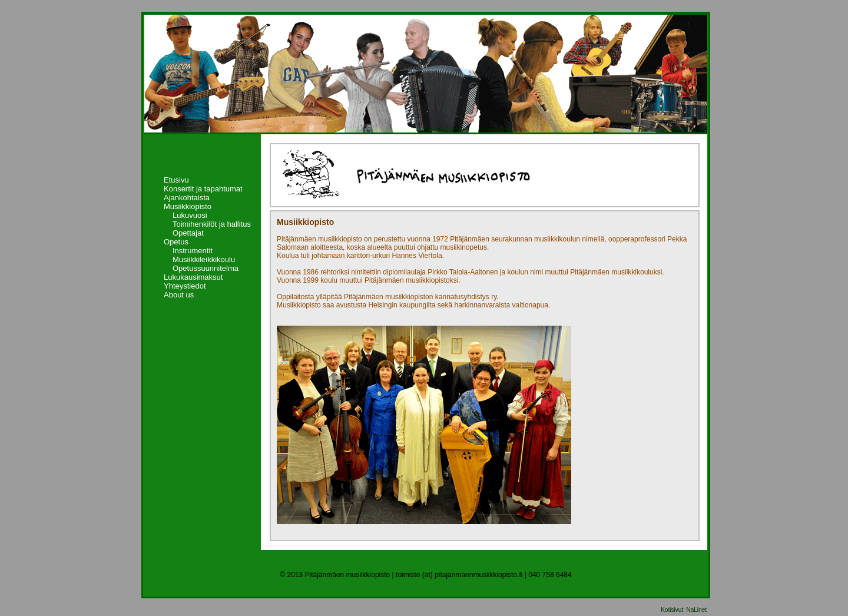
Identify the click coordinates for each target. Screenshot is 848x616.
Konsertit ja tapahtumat (203, 189)
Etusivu (176, 180)
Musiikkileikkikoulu (204, 259)
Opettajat (188, 233)
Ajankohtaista (187, 198)
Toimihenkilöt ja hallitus (212, 224)
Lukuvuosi (190, 215)
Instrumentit (193, 251)
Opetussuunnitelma (206, 268)
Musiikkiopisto (188, 206)
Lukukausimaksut (193, 277)
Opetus (176, 242)
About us (179, 295)
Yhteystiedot (185, 286)
